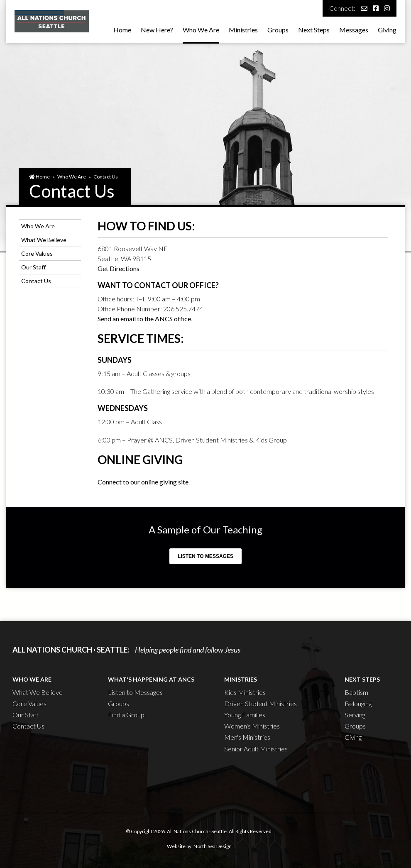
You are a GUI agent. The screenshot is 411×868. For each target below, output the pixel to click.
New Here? (157, 30)
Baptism (356, 692)
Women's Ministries (252, 726)
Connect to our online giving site (143, 482)
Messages (354, 30)
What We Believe (44, 240)
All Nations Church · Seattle (197, 831)
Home (122, 30)
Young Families (245, 715)
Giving (387, 30)
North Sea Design (213, 846)
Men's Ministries (247, 737)
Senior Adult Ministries (256, 749)
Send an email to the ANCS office (144, 319)
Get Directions (119, 268)
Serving (355, 715)
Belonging (358, 703)
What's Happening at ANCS (151, 679)
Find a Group (126, 715)
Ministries (243, 30)
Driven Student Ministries (261, 703)
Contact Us (106, 177)
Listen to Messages (205, 556)
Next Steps (314, 30)
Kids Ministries (245, 692)
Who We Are (201, 30)
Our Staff (33, 267)
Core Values (37, 253)
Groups (278, 30)
